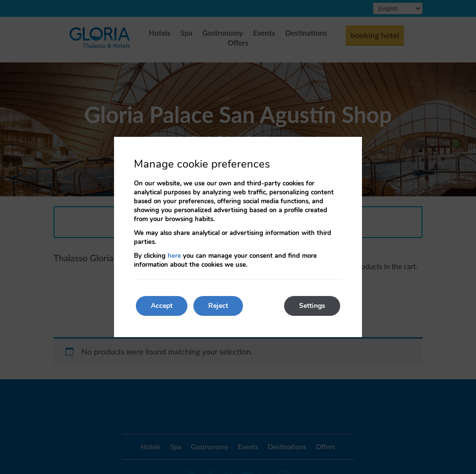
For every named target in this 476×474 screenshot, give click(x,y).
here (174, 256)
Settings (312, 306)
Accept (162, 306)
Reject (218, 306)
